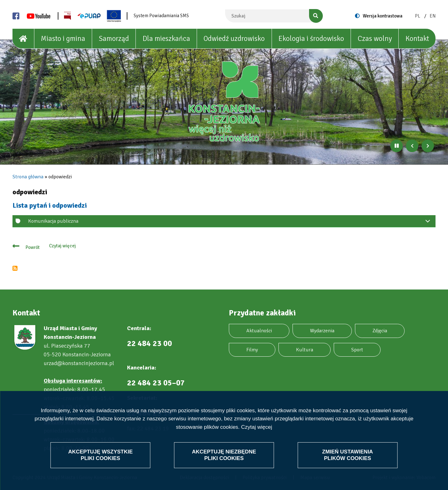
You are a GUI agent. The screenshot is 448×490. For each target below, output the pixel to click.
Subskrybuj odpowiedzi (15, 268)
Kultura (305, 350)
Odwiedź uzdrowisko (234, 39)
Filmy (252, 350)
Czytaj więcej (256, 427)
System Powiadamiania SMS (161, 16)
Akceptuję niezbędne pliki (224, 455)
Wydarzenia (322, 331)
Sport (357, 350)
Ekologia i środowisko (311, 39)
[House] (23, 39)
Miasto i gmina (63, 39)
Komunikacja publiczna (230, 223)
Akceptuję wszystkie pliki (100, 455)
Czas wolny (375, 39)
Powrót (33, 247)
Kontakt (417, 39)
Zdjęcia (380, 331)
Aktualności (259, 331)
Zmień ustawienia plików (348, 455)
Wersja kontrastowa (383, 16)
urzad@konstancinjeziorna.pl (79, 363)
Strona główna (28, 177)
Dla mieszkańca (166, 39)
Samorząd (114, 39)
